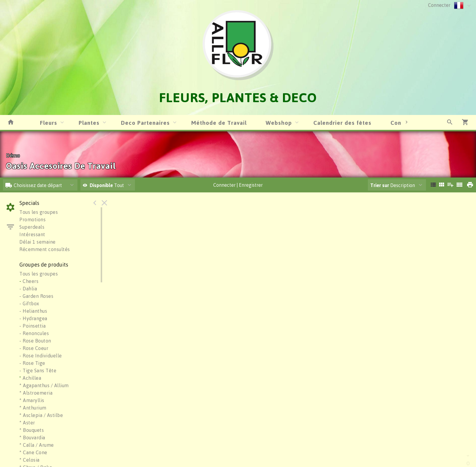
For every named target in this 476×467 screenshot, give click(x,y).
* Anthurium (33, 408)
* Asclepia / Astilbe (41, 415)
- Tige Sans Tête (38, 371)
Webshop (279, 123)
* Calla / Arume (37, 445)
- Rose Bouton (35, 341)
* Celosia (29, 460)
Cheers (29, 281)
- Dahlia (28, 289)
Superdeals (32, 227)
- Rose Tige (32, 363)
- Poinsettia (32, 326)
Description (393, 185)
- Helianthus (33, 311)
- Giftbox (29, 303)
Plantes (89, 123)
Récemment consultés (45, 249)
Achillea (30, 378)
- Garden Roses (36, 296)
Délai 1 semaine (38, 242)
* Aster (27, 423)
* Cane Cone (33, 452)
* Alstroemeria (36, 393)
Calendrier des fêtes (342, 123)
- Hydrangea (33, 318)
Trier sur (380, 185)
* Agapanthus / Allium (44, 385)
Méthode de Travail (219, 123)
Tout (103, 185)
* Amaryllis (32, 400)
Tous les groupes (39, 212)
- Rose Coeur (34, 348)
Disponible (102, 185)
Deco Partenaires (145, 123)
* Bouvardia (32, 438)
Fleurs (49, 123)
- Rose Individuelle (41, 356)
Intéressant (32, 234)
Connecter (439, 5)
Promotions (32, 220)
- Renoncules (34, 333)
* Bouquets (32, 430)
